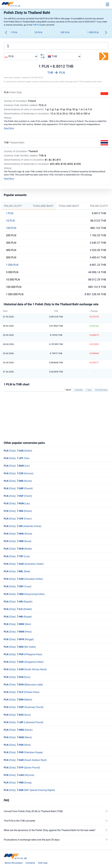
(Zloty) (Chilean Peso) (22, 692)
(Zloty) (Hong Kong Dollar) (24, 594)
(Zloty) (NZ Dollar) (20, 647)
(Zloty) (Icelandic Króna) (23, 526)
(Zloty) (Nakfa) (18, 700)
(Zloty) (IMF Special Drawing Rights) (29, 790)
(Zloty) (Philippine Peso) (23, 654)
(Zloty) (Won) (17, 624)
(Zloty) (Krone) (18, 481)
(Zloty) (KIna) (17, 745)
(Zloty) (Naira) (18, 737)
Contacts (30, 863)
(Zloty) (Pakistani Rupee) (23, 752)
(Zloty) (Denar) (18, 730)
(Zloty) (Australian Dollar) (24, 564)
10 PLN (38, 32)
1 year (89, 390)
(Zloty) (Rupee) (18, 617)
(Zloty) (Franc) (18, 519)
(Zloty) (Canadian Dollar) (23, 579)
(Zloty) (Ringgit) (19, 639)
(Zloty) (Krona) (18, 511)
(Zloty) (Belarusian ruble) (23, 685)
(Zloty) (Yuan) (18, 586)
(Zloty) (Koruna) (19, 473)
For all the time (101, 390)
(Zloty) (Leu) (17, 503)
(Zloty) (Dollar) (18, 451)
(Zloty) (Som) (17, 715)
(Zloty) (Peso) (18, 632)
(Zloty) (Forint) (18, 496)
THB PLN (37, 25)
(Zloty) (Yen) (17, 458)
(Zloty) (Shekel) (18, 609)
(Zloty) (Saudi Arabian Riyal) (25, 760)
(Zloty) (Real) (17, 571)
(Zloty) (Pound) (18, 488)
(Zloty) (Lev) (17, 466)
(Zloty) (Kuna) (18, 541)
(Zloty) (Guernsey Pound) (24, 707)
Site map (43, 863)
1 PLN (14, 32)
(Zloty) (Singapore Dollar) (24, 662)
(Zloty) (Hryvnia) (19, 775)
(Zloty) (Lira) (17, 556)
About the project (14, 863)
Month (68, 390)
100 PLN (65, 32)
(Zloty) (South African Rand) (25, 669)
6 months (79, 390)
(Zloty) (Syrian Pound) (22, 768)
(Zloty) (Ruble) (18, 549)
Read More (9, 128)
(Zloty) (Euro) (17, 677)
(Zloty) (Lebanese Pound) (24, 722)
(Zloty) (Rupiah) (18, 602)
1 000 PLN (93, 32)
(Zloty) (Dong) (18, 783)
